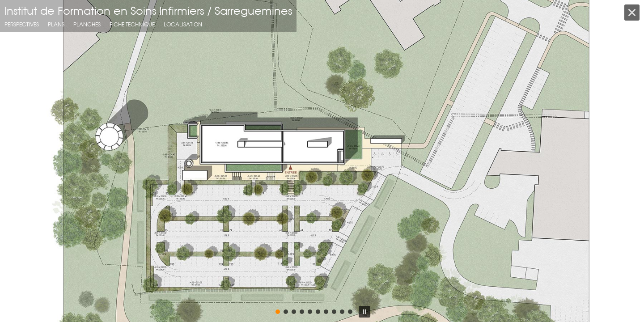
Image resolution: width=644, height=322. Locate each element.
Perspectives (22, 24)
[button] (14, 161)
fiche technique (132, 24)
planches (87, 24)
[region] (322, 161)
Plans (56, 24)
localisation (183, 24)
